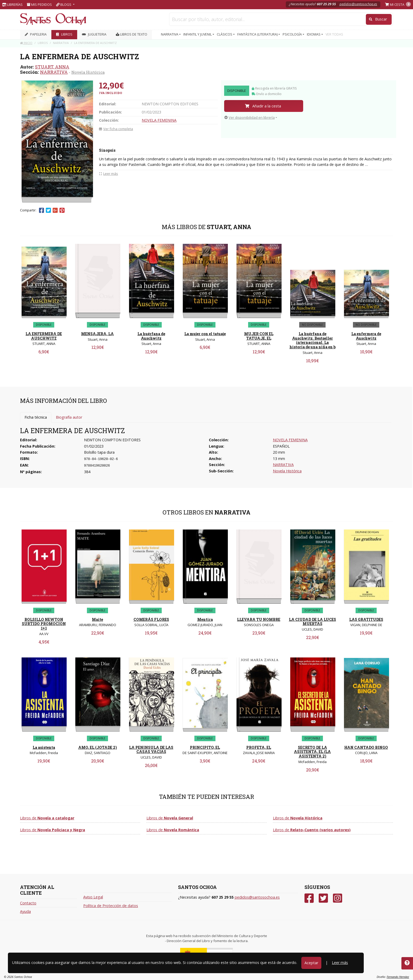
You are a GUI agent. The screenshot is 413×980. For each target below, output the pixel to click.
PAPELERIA (36, 34)
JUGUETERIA (94, 34)
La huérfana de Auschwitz (151, 336)
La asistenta (44, 747)
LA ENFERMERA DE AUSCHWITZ (44, 336)
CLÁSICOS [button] (225, 34)
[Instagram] (338, 898)
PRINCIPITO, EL (205, 747)
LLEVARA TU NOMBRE (259, 619)
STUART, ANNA (52, 67)
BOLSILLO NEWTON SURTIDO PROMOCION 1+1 (44, 624)
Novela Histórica (88, 72)
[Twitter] (323, 898)
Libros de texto (132, 34)
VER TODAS (334, 34)
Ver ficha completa (116, 129)
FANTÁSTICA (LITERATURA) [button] (258, 34)
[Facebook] (309, 898)
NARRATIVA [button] (170, 34)
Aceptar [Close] (311, 963)
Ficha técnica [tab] (36, 417)
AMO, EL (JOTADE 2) (98, 747)
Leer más (340, 962)
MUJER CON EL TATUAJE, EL (259, 336)
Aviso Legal (93, 897)
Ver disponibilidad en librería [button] (250, 117)
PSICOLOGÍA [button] (293, 34)
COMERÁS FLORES (151, 619)
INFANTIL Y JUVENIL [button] (198, 34)
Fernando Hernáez (398, 977)
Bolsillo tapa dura (99, 452)
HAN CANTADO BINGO (366, 747)
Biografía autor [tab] (69, 417)
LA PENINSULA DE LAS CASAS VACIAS (151, 750)
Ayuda (25, 911)
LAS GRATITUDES (366, 619)
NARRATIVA (54, 72)
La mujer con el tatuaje (205, 334)
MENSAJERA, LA (97, 334)
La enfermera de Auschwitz (366, 336)
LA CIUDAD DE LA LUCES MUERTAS (313, 622)
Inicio (26, 43)
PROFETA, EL (259, 747)
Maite (97, 619)
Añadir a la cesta (263, 106)
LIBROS (64, 34)
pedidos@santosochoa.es (358, 4)
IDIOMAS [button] (314, 34)
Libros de (47, 818)
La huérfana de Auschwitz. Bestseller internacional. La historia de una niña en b (313, 340)
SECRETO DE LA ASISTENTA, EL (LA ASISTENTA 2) (312, 752)
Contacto (28, 903)
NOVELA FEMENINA (159, 120)
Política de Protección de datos (111, 906)
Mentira (205, 619)
